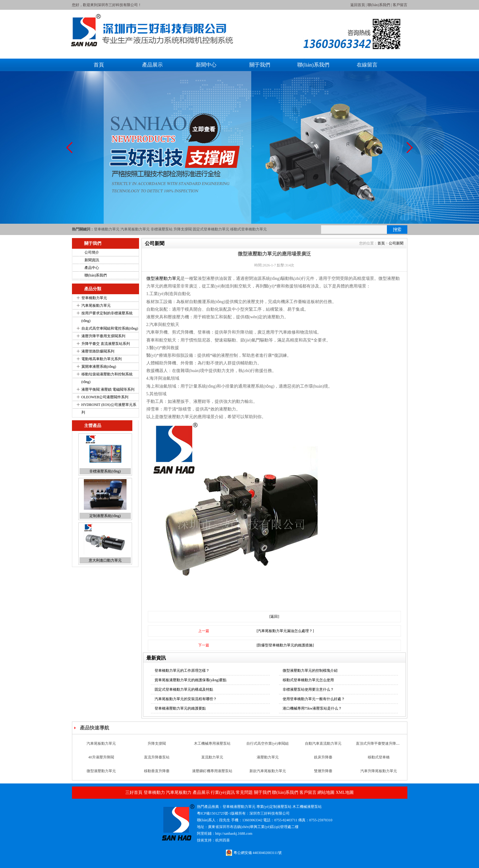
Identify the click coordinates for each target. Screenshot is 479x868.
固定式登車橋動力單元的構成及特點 (184, 689)
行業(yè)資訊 (223, 792)
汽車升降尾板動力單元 (379, 771)
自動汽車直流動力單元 (323, 743)
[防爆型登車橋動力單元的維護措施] (285, 645)
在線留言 (367, 65)
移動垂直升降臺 (157, 771)
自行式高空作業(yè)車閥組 (268, 743)
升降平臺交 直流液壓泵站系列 (106, 344)
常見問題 (244, 792)
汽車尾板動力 (179, 792)
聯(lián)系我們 (379, 5)
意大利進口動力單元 (105, 560)
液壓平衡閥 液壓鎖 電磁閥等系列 (108, 389)
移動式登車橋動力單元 (248, 229)
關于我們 (260, 65)
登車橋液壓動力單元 (239, 807)
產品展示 (152, 65)
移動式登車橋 (379, 757)
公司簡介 (92, 252)
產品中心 (92, 268)
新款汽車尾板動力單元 (268, 771)
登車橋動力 (154, 792)
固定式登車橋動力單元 (211, 229)
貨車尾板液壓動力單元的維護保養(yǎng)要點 (191, 680)
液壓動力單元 (268, 757)
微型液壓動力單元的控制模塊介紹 (310, 671)
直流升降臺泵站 (157, 757)
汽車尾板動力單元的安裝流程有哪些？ (186, 699)
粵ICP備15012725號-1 (214, 813)
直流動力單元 (212, 757)
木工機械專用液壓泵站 (212, 743)
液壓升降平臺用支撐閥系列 (103, 336)
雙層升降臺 (323, 771)
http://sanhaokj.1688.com (234, 834)
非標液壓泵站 (162, 229)
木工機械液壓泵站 (307, 807)
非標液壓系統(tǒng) (105, 471)
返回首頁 (358, 5)
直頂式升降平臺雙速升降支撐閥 (381, 743)
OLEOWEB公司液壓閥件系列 (105, 397)
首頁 (99, 65)
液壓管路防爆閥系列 (98, 351)
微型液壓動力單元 (163, 278)
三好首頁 (134, 792)
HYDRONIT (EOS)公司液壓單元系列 (109, 409)
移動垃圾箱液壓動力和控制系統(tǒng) (107, 378)
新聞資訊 (92, 260)
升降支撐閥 (183, 229)
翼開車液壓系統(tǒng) (99, 367)
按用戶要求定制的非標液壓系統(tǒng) (107, 317)
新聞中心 (206, 65)
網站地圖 (326, 792)
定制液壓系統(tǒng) (105, 516)
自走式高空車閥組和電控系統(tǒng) (110, 328)
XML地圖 (345, 792)
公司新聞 (396, 243)
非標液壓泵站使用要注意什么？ (308, 689)
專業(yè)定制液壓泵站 (274, 807)
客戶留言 (400, 5)
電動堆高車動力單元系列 (102, 359)
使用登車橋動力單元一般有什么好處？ (314, 699)
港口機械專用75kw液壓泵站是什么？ (312, 708)
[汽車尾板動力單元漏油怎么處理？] (285, 631)
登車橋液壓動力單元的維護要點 (180, 708)
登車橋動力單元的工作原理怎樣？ (182, 671)
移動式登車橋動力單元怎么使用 (308, 680)
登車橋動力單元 (107, 229)
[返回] (274, 617)
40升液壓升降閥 (101, 757)
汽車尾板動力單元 (135, 229)
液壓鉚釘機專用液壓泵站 (212, 771)
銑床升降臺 (323, 757)
